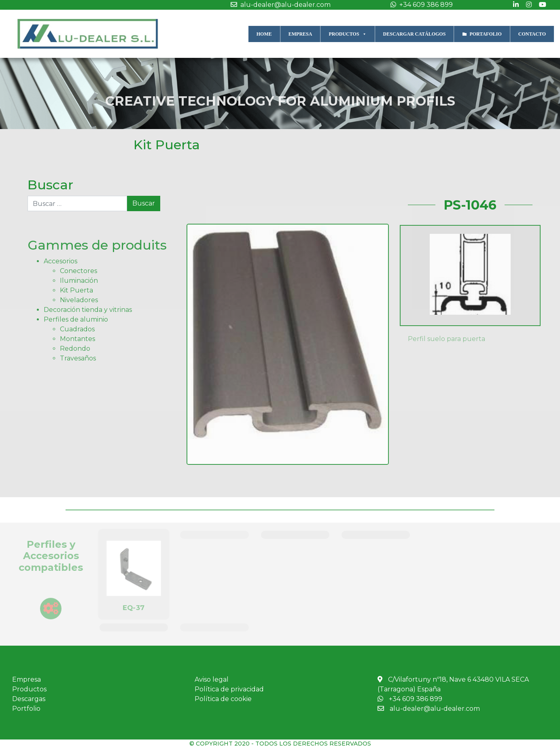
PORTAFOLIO (485, 34)
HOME (264, 34)
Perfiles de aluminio (76, 319)
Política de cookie (223, 699)
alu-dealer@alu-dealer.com (279, 5)
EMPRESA (300, 34)
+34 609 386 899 (420, 5)
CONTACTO (532, 34)
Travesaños (78, 358)
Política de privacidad (229, 689)
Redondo (75, 349)
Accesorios (60, 261)
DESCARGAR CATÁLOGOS (415, 34)
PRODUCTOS (347, 34)
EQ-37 (134, 607)
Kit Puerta (167, 145)
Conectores (78, 271)
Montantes (77, 339)
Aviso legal (212, 679)
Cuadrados (77, 329)
